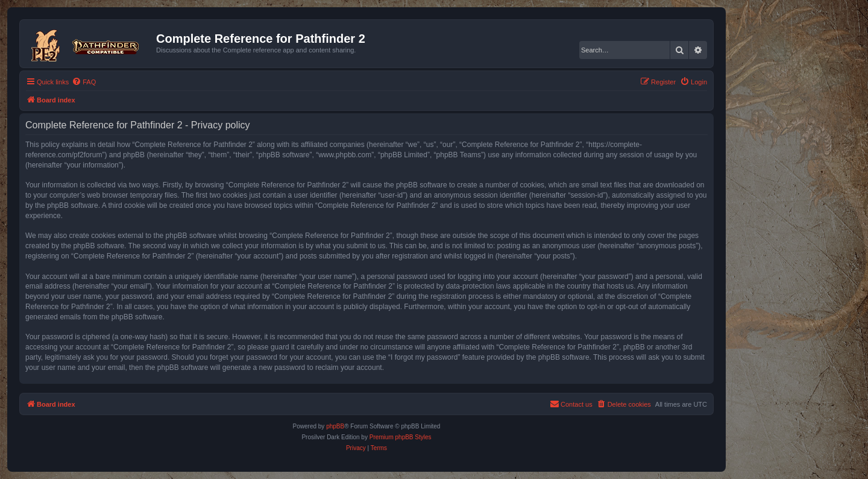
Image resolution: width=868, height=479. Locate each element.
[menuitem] (84, 82)
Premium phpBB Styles (401, 437)
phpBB (335, 426)
